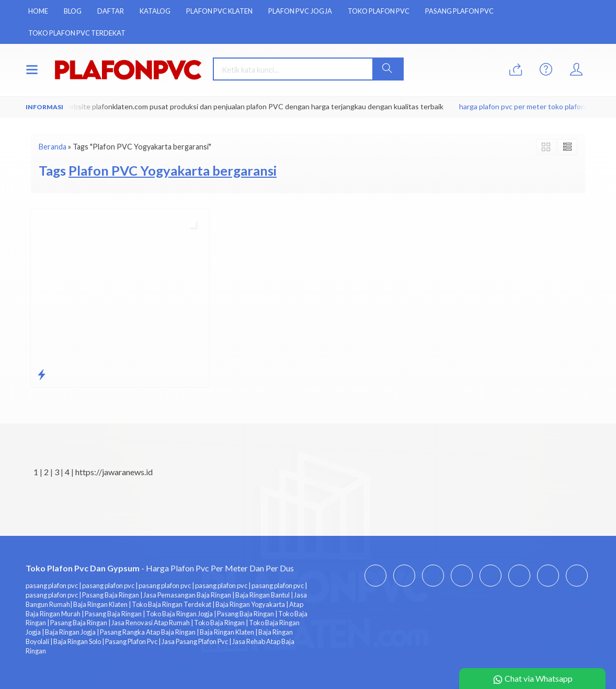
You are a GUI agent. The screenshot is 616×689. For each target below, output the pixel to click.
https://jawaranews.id (114, 472)
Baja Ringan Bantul (263, 595)
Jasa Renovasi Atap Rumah (151, 623)
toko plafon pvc (575, 106)
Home (38, 11)
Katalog (155, 11)
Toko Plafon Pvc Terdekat (77, 33)
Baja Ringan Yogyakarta (250, 604)
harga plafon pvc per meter (504, 106)
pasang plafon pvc (52, 585)
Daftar (111, 11)
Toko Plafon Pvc (379, 11)
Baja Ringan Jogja (70, 632)
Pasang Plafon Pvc (459, 11)
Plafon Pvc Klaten (219, 11)
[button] (387, 69)
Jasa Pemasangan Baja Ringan (187, 595)
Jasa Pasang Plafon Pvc (195, 641)
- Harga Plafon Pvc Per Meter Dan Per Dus (160, 568)
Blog (73, 11)
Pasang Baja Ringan (111, 595)
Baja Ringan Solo (77, 641)
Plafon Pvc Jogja (300, 11)
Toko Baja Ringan (219, 623)
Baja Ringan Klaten (100, 604)
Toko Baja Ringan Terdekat (172, 604)
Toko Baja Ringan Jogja (179, 614)
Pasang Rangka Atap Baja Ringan (148, 632)
